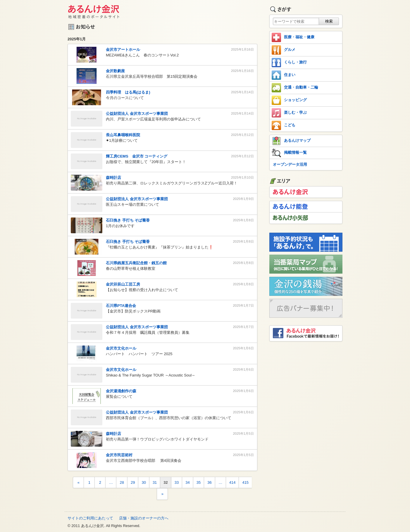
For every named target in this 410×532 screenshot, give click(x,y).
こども (284, 125)
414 (232, 482)
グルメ (284, 50)
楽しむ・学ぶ (289, 113)
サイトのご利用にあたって (90, 518)
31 (155, 482)
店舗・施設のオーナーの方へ (144, 518)
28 (122, 482)
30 (144, 482)
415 (245, 482)
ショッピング (289, 100)
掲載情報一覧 (289, 153)
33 (177, 482)
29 (133, 482)
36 (209, 482)
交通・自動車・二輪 (295, 88)
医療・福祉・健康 (293, 37)
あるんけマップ (291, 141)
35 (199, 482)
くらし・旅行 (289, 63)
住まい (284, 75)
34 (187, 482)
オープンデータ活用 (290, 164)
